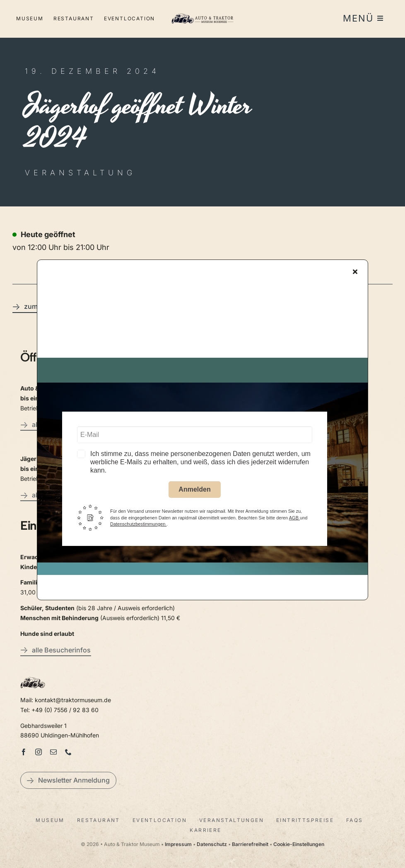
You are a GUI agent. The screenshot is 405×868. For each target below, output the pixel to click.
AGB (294, 519)
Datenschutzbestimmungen (138, 526)
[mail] (53, 752)
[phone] (68, 752)
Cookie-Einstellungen (299, 844)
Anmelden (194, 491)
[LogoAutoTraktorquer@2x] (202, 16)
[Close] (355, 273)
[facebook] (24, 752)
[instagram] (39, 752)
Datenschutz (212, 844)
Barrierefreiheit (250, 844)
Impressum (178, 844)
